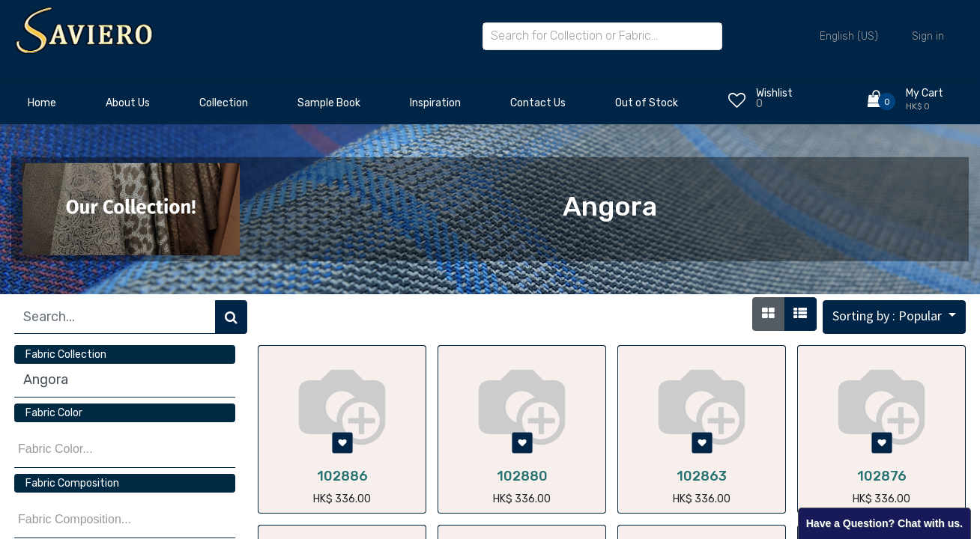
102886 (342, 476)
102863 (702, 476)
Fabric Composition (72, 483)
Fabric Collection (66, 354)
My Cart (925, 93)
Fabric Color (54, 413)
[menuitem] (42, 107)
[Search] (231, 317)
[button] (894, 317)
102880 (522, 476)
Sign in (928, 36)
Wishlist (774, 93)
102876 (882, 476)
